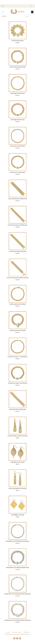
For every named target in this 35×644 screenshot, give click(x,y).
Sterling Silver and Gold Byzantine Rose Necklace (17, 594)
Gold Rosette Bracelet (17, 41)
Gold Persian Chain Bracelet (18, 172)
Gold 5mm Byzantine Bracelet (17, 67)
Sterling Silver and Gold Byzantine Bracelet (17, 567)
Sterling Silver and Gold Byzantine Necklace (17, 541)
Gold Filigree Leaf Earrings (17, 462)
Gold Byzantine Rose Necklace (18, 304)
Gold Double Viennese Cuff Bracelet (17, 225)
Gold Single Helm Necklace (18, 93)
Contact (8, 632)
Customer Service (17, 632)
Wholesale (27, 632)
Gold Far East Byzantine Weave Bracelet (18, 278)
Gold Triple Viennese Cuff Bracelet (18, 199)
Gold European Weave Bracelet (17, 251)
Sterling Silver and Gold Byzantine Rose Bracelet (17, 620)
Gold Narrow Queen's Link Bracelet (18, 383)
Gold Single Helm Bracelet (18, 120)
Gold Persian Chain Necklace (18, 146)
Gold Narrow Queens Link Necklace (17, 357)
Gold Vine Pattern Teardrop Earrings (18, 436)
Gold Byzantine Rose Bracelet (18, 330)
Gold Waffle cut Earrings (18, 515)
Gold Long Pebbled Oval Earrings (17, 488)
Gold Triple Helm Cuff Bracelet (17, 409)
